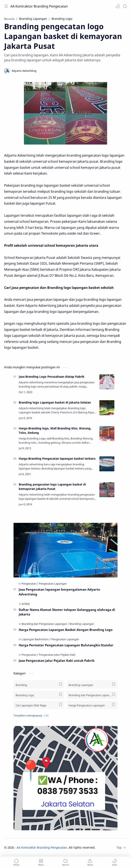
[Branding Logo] (39, 695)
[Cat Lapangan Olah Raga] (39, 705)
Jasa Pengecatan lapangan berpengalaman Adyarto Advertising (59, 592)
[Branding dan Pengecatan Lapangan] (45, 624)
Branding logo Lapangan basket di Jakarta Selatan (55, 402)
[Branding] (39, 685)
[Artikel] (26, 604)
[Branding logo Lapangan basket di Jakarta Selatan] (107, 408)
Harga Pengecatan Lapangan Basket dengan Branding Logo (66, 630)
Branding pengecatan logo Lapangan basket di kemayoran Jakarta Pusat (52, 487)
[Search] (125, 6)
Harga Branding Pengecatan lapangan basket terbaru (57, 459)
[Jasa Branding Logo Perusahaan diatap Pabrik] (107, 382)
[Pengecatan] (30, 584)
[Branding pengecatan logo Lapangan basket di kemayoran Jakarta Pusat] (107, 490)
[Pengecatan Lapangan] (53, 584)
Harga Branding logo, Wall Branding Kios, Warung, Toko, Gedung (55, 430)
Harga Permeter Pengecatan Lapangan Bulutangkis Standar (66, 645)
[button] (118, 6)
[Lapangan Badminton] (36, 639)
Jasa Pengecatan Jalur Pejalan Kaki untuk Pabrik (57, 660)
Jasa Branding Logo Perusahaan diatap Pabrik (52, 377)
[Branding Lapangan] (82, 624)
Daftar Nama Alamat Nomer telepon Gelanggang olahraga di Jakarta (67, 612)
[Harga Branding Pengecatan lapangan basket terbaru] (107, 464)
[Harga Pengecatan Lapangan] (92, 705)
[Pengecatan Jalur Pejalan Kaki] (57, 655)
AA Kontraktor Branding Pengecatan (39, 6)
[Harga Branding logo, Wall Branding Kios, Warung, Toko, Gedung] (107, 434)
